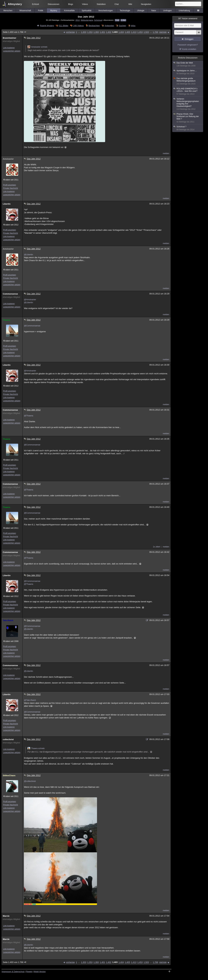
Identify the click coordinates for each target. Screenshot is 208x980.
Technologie (125, 11)
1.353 (90, 32)
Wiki (130, 4)
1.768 (155, 32)
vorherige (70, 32)
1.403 (115, 32)
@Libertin (28, 255)
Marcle (6, 916)
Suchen (123, 26)
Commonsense (10, 294)
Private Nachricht (10, 188)
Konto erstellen (189, 49)
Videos (85, 4)
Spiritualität (87, 11)
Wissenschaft (25, 11)
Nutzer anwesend (188, 19)
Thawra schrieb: (36, 748)
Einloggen (189, 39)
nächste (163, 32)
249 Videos (78, 26)
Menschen (8, 11)
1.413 (134, 32)
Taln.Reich (8, 620)
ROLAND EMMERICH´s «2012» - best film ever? (188, 91)
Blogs (71, 4)
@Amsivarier (30, 300)
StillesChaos (9, 775)
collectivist (8, 739)
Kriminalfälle (69, 11)
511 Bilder (64, 26)
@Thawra (29, 416)
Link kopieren (9, 48)
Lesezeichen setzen (12, 51)
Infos (133, 26)
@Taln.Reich (30, 700)
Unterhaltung (184, 11)
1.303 (84, 32)
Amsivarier (8, 159)
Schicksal (98, 20)
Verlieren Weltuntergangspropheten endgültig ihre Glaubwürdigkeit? (188, 104)
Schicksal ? (188, 128)
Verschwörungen (106, 11)
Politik (41, 11)
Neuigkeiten (146, 4)
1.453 (140, 32)
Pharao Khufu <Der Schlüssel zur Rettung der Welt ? (188, 118)
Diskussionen (54, 4)
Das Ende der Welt (188, 64)
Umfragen (167, 11)
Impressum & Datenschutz (13, 972)
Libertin (7, 204)
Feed (117, 20)
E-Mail (123, 20)
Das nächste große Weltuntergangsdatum (188, 81)
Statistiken (101, 4)
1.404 (121, 32)
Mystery (54, 11)
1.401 (102, 32)
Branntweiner (10, 38)
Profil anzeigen (10, 185)
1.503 (146, 32)
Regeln (29, 972)
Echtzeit (36, 4)
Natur (154, 11)
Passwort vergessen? (188, 45)
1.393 (96, 32)
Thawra (6, 320)
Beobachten (94, 26)
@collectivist (30, 781)
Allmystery (15, 4)
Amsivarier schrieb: (38, 47)
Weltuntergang (87, 20)
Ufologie (141, 11)
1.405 (127, 32)
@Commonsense (32, 326)
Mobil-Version (40, 972)
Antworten (109, 26)
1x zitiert (157, 547)
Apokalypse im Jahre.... (188, 72)
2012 (78, 20)
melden (166, 153)
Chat (117, 4)
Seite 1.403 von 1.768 (15, 32)
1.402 (109, 32)
